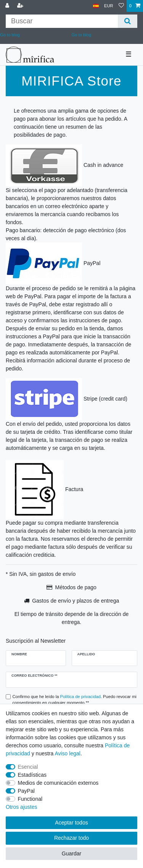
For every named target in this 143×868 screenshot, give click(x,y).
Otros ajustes (21, 807)
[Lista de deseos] (121, 6)
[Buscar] (128, 21)
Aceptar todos (71, 823)
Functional (30, 799)
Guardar (71, 853)
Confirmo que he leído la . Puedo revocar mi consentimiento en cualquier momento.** (75, 700)
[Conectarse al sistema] (8, 6)
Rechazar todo (71, 838)
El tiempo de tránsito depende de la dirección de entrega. (72, 618)
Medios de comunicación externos (58, 783)
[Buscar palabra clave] (62, 21)
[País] (96, 6)
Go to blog (82, 35)
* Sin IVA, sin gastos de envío (41, 574)
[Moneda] (109, 6)
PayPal (26, 791)
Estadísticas (32, 775)
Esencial (28, 767)
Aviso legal (67, 753)
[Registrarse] (21, 6)
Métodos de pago (76, 587)
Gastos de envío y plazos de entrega (76, 601)
